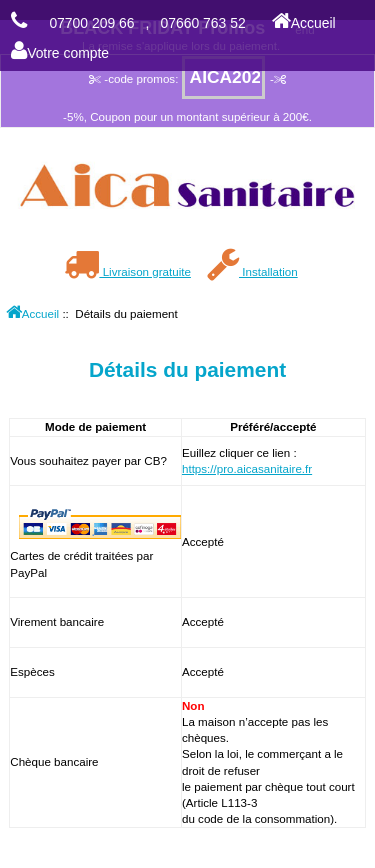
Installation (252, 271)
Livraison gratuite (127, 271)
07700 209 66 (91, 23)
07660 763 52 (203, 23)
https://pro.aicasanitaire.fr (247, 468)
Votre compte (60, 53)
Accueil (304, 23)
